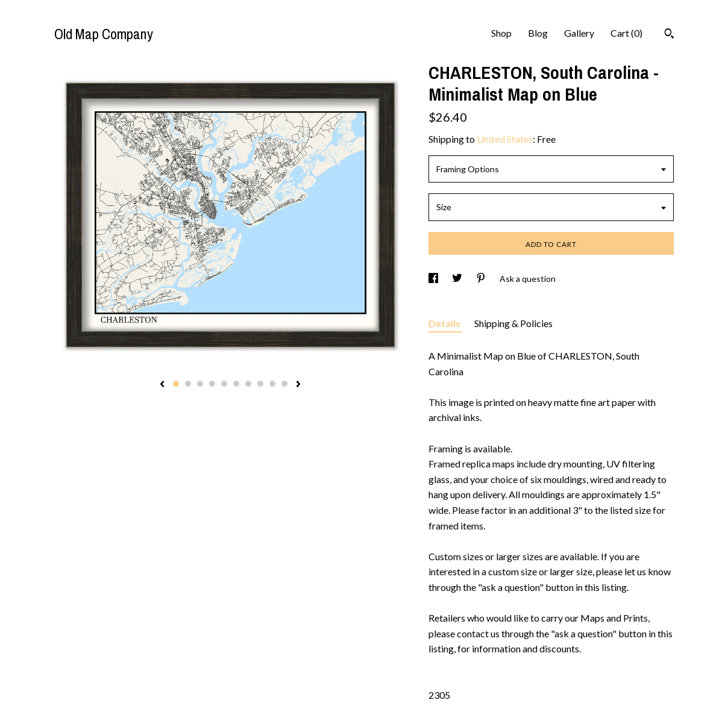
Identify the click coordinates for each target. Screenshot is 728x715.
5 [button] (224, 384)
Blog (538, 33)
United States (505, 139)
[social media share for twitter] (458, 279)
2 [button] (188, 384)
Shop (501, 33)
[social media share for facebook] (434, 279)
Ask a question (528, 279)
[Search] (669, 35)
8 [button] (260, 384)
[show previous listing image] (162, 385)
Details (445, 323)
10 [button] (284, 384)
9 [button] (272, 384)
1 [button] (176, 384)
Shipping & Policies (513, 323)
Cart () (626, 33)
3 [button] (200, 384)
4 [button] (212, 384)
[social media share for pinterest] (482, 279)
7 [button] (248, 384)
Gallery (579, 33)
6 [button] (236, 384)
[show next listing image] (298, 385)
